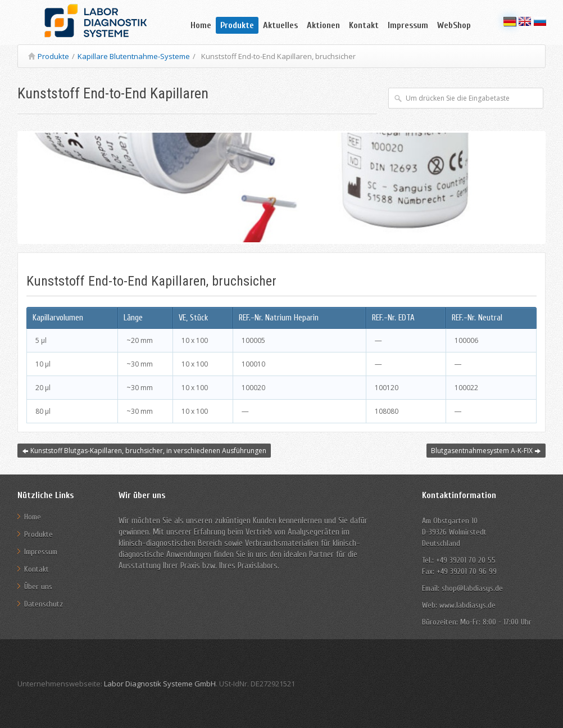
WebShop (454, 25)
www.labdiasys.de (467, 605)
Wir (124, 521)
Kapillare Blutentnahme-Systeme (134, 56)
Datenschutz (44, 604)
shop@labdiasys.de (471, 588)
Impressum (408, 25)
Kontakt (364, 25)
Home (201, 25)
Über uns (38, 587)
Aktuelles (280, 25)
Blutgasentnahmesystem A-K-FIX (486, 451)
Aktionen (323, 25)
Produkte (237, 25)
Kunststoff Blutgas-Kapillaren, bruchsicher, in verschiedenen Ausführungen (144, 451)
